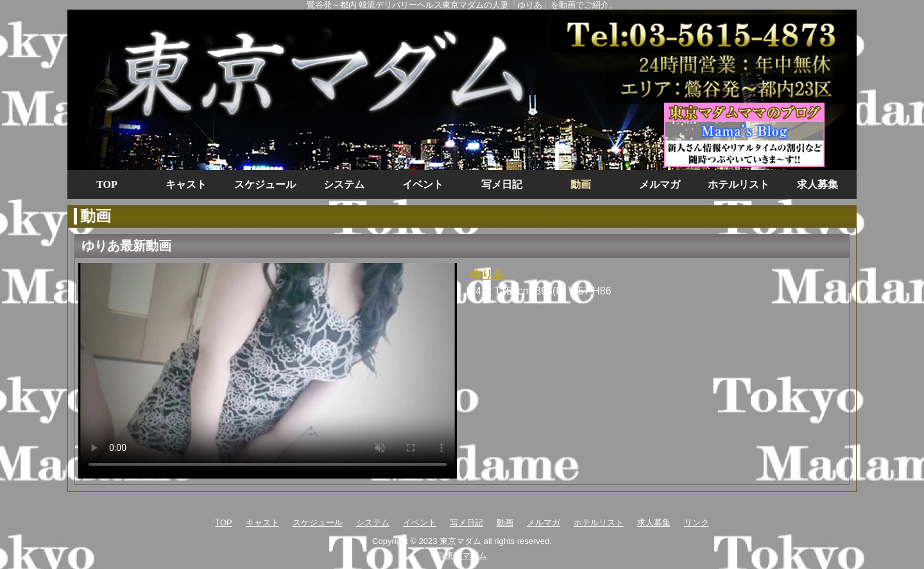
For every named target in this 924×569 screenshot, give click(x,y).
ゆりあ (487, 275)
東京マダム (466, 555)
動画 (581, 184)
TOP (107, 184)
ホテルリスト (739, 184)
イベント (423, 184)
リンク (697, 522)
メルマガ (660, 184)
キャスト (186, 184)
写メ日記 (502, 184)
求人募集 (817, 184)
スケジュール (265, 184)
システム (344, 184)
